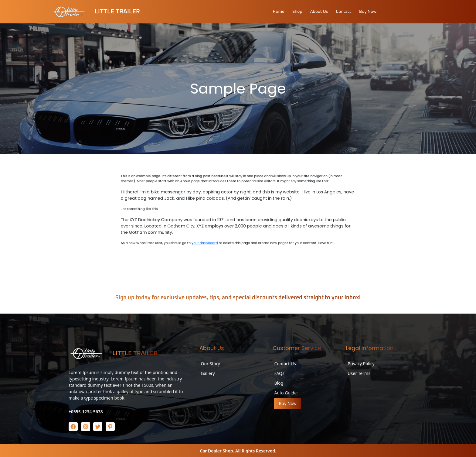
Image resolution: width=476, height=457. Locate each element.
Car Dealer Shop (216, 451)
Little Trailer (117, 12)
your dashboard (231, 262)
